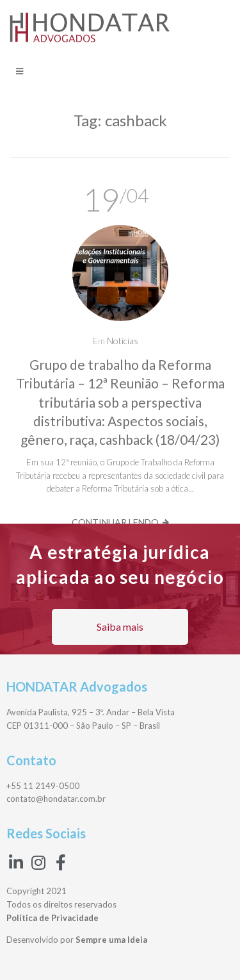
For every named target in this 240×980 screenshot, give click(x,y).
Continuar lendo (115, 522)
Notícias (123, 341)
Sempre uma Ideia (111, 940)
